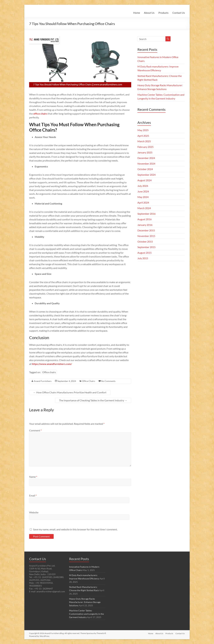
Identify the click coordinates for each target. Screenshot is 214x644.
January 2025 (145, 152)
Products (163, 13)
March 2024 (144, 208)
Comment (35, 430)
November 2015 (146, 236)
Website (34, 512)
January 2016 (145, 225)
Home (137, 13)
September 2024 (146, 175)
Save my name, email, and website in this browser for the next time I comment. (75, 529)
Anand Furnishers (43, 381)
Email (33, 495)
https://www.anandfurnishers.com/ (52, 364)
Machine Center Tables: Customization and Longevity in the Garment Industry (86, 614)
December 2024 (146, 158)
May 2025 (143, 130)
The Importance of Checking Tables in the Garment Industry (93, 400)
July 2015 (143, 258)
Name (33, 477)
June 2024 (143, 191)
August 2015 (144, 253)
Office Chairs (89, 381)
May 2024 (143, 197)
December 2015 (146, 230)
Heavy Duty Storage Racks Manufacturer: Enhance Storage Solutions (85, 602)
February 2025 (145, 147)
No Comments (108, 381)
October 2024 (145, 169)
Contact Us (179, 13)
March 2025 (144, 141)
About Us (149, 13)
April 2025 (143, 136)
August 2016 (144, 219)
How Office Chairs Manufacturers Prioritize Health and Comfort (70, 392)
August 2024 (144, 180)
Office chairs (49, 372)
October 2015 (145, 241)
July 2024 (143, 186)
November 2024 (146, 164)
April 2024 (143, 202)
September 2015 (146, 247)
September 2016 (146, 214)
